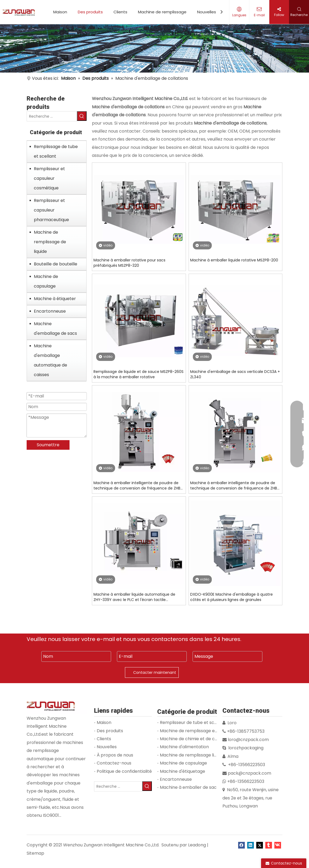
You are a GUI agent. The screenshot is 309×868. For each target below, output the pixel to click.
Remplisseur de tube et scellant (193, 722)
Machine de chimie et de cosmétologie (200, 739)
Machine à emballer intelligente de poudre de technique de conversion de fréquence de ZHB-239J (138, 485)
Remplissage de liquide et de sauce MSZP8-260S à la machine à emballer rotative (139, 374)
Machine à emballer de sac (188, 787)
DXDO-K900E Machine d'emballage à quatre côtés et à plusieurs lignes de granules (231, 597)
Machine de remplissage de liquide (50, 242)
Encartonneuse (50, 311)
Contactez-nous (114, 763)
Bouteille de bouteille (56, 264)
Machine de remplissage (162, 12)
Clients (120, 12)
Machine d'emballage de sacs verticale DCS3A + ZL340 (235, 374)
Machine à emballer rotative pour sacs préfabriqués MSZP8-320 (129, 263)
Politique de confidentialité (124, 771)
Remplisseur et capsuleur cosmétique (49, 178)
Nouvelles (207, 12)
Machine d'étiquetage (182, 771)
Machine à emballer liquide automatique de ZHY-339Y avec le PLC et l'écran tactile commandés (134, 597)
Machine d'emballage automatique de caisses (50, 360)
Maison (60, 12)
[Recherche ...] (52, 116)
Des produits (90, 12)
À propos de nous (115, 755)
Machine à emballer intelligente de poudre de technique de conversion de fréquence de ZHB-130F (235, 485)
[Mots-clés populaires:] (82, 116)
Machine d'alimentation (184, 747)
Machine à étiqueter (55, 299)
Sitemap (35, 853)
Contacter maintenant (155, 672)
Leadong (197, 845)
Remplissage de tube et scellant (56, 151)
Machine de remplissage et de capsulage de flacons (214, 731)
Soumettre (48, 445)
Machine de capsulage (46, 281)
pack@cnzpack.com (249, 773)
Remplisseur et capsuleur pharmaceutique (51, 210)
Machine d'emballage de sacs (55, 329)
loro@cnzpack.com (248, 740)
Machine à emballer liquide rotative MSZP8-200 (234, 260)
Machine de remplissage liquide (192, 755)
